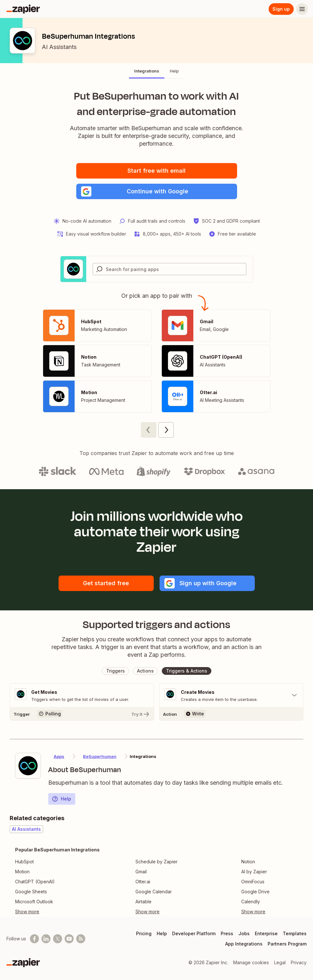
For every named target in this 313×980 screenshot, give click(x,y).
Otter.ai (143, 882)
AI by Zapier (254, 872)
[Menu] (302, 9)
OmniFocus (253, 882)
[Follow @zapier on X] (58, 939)
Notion (248, 862)
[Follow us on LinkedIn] (46, 939)
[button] (157, 191)
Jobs (244, 933)
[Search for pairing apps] (176, 269)
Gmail (141, 872)
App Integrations (244, 944)
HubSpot (24, 862)
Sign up (281, 9)
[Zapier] (23, 9)
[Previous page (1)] (149, 430)
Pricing (144, 933)
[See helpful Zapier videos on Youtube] (69, 939)
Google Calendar (154, 892)
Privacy (299, 962)
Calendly (251, 902)
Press (227, 933)
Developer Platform (194, 933)
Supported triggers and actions (156, 625)
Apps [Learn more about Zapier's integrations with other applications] (59, 756)
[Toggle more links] (57, 912)
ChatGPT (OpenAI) (35, 882)
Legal (280, 962)
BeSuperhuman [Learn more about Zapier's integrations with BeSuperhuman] (100, 756)
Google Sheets (31, 892)
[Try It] (82, 714)
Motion (22, 872)
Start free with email (156, 171)
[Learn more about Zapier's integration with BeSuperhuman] (28, 766)
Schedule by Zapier (156, 862)
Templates (295, 933)
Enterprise (266, 933)
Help (61, 799)
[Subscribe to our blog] (81, 939)
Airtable (143, 902)
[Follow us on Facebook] (34, 939)
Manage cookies (251, 962)
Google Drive (255, 892)
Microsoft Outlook (34, 902)
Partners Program (287, 944)
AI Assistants (59, 47)
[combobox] (170, 269)
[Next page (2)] (166, 430)
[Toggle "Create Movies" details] (231, 695)
